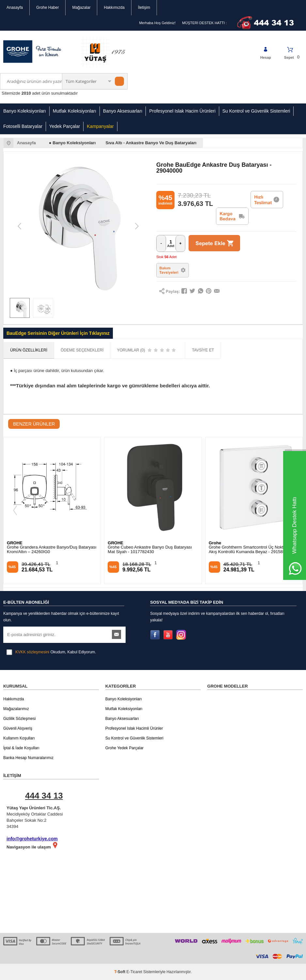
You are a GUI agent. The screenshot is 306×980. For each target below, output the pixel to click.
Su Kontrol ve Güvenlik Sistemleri (256, 111)
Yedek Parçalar (65, 126)
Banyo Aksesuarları (123, 111)
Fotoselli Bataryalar (23, 126)
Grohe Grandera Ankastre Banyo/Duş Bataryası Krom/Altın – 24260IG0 (52, 550)
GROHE (15, 543)
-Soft (120, 972)
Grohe (215, 543)
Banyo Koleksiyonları (25, 111)
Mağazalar (81, 8)
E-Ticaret (134, 972)
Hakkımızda (114, 8)
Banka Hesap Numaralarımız (28, 758)
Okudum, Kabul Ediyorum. (51, 652)
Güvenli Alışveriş (18, 728)
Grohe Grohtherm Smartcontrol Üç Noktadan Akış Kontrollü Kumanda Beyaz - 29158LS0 (251, 550)
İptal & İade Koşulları (21, 748)
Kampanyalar (100, 126)
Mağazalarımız (16, 709)
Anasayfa (15, 8)
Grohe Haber (47, 8)
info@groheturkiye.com (32, 839)
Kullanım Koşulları (19, 738)
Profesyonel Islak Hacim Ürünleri (182, 111)
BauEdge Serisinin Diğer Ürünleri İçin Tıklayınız (58, 333)
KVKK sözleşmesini (32, 652)
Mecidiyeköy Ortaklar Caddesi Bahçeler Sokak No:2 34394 (54, 809)
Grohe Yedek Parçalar (124, 748)
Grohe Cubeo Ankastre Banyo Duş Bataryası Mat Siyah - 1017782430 (150, 550)
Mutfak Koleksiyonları (75, 111)
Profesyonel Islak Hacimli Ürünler (134, 728)
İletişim (144, 8)
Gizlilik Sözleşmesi (19, 719)
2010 (26, 93)
